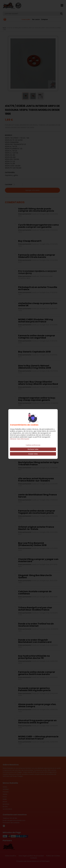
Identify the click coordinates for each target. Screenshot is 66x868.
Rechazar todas (33, 449)
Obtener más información (20, 439)
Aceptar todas (33, 454)
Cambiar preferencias (33, 445)
